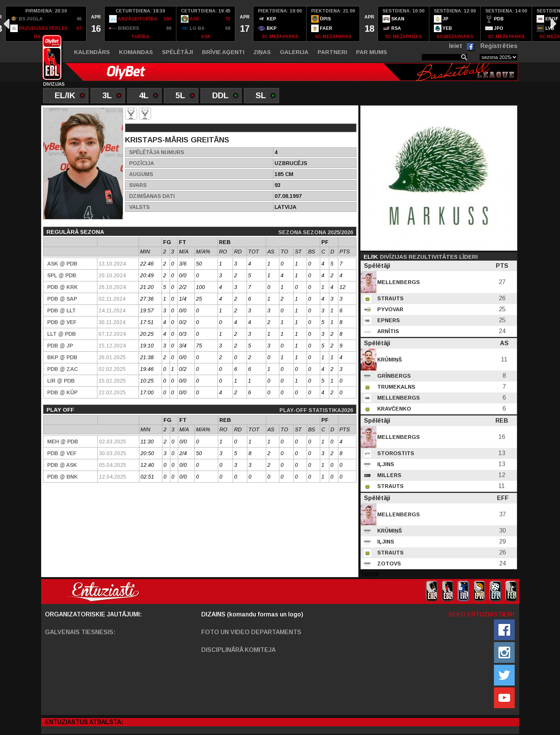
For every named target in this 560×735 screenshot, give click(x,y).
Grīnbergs (393, 376)
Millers (389, 475)
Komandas (136, 52)
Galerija (294, 52)
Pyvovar (390, 309)
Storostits (395, 453)
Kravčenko (393, 409)
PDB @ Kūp (62, 392)
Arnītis (387, 331)
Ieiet (456, 46)
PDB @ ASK (62, 465)
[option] (46, 24)
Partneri (332, 52)
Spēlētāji (177, 52)
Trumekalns (396, 387)
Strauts (390, 298)
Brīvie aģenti (223, 52)
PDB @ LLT (62, 310)
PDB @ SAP (62, 299)
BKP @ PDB (62, 357)
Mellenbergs (398, 282)
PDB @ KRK (62, 287)
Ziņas (262, 52)
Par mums (372, 52)
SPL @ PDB (62, 275)
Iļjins (385, 464)
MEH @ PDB (63, 442)
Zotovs (388, 564)
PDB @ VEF (62, 322)
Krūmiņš (389, 360)
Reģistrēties (499, 46)
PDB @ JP (60, 346)
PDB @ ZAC (62, 369)
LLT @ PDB (62, 334)
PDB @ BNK (62, 477)
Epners (388, 320)
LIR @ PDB (61, 381)
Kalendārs (92, 52)
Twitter (370, 574)
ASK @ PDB (62, 264)
